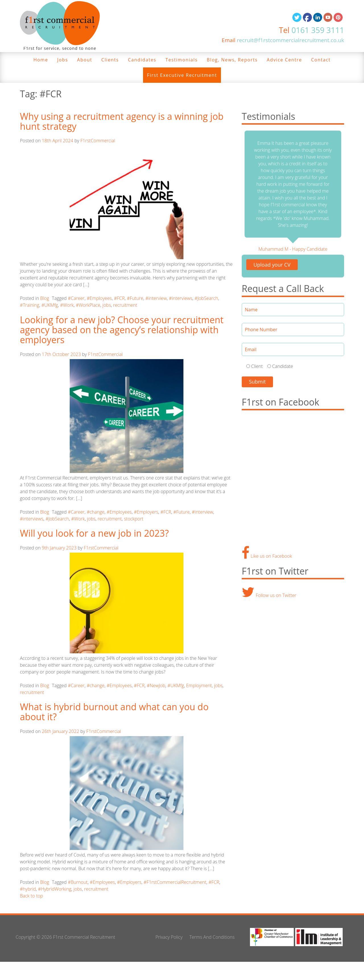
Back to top (31, 896)
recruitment (125, 305)
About (85, 60)
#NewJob (156, 685)
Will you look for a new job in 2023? (94, 533)
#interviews (181, 298)
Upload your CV (272, 265)
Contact (321, 60)
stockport (134, 519)
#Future (135, 298)
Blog (45, 298)
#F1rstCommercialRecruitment (175, 882)
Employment (199, 685)
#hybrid (28, 889)
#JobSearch (206, 298)
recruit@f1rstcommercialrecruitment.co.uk (290, 40)
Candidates (142, 60)
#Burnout (78, 882)
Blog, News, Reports (232, 60)
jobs (107, 305)
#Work (67, 305)
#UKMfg (49, 305)
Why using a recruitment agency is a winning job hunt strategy (122, 121)
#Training (30, 305)
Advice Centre (284, 60)
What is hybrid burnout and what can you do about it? (114, 712)
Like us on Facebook (267, 556)
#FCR (119, 298)
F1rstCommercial (98, 141)
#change (96, 512)
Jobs (63, 60)
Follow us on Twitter (269, 595)
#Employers (146, 512)
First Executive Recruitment (182, 75)
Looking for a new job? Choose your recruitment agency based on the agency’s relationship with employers (122, 330)
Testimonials (182, 60)
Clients (110, 60)
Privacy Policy (169, 937)
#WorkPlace (88, 305)
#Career (76, 298)
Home (41, 60)
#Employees (99, 298)
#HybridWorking (55, 889)
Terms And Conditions (212, 937)
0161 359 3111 (318, 30)
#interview (156, 298)
